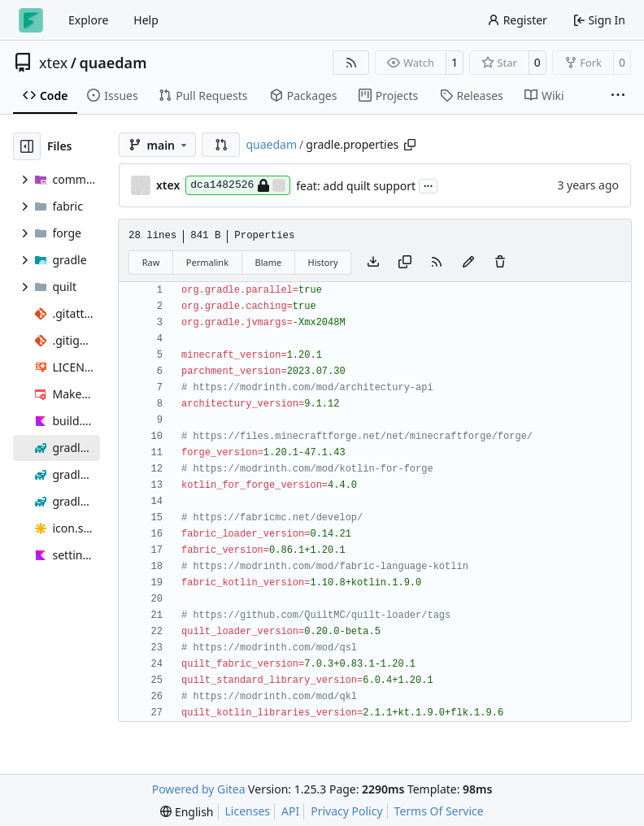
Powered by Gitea (199, 789)
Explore (88, 20)
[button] (221, 145)
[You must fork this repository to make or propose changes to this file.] (468, 263)
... (429, 185)
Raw (151, 262)
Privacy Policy (346, 811)
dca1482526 (238, 185)
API (290, 811)
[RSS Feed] (351, 63)
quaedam (113, 63)
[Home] (31, 20)
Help (146, 20)
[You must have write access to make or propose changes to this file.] (500, 263)
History (323, 262)
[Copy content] (405, 263)
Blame (268, 262)
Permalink (207, 262)
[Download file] (373, 263)
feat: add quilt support (356, 186)
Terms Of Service (439, 811)
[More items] (618, 96)
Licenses (248, 811)
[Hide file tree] (27, 146)
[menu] (187, 812)
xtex (53, 63)
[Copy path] (410, 145)
